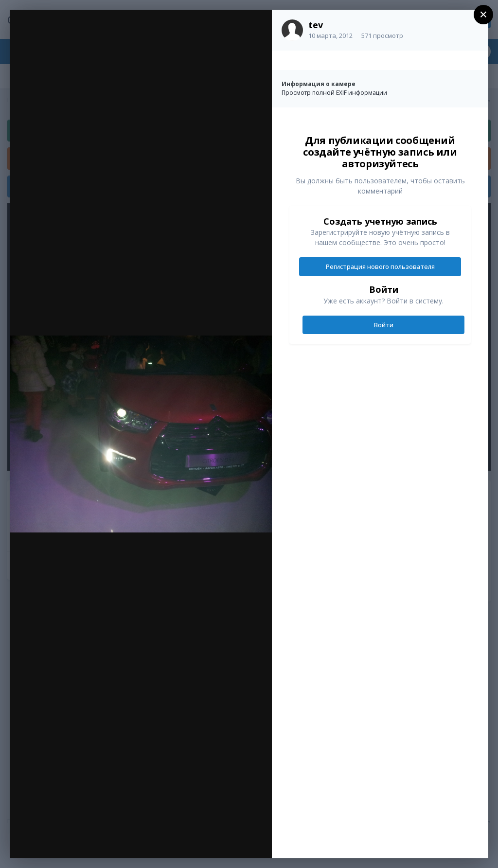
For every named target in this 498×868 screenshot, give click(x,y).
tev (316, 25)
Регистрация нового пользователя (380, 266)
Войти (384, 325)
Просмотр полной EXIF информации (334, 93)
